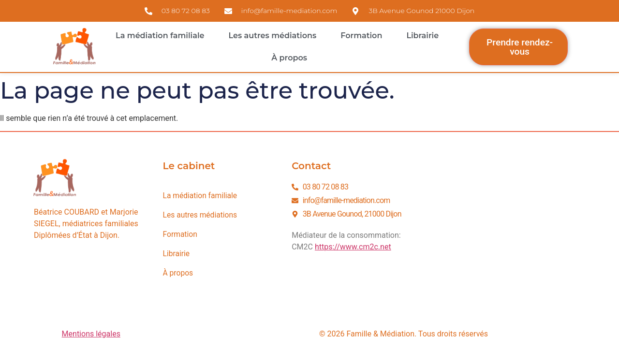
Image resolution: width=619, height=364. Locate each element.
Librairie (422, 36)
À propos (289, 58)
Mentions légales (91, 334)
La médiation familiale (160, 36)
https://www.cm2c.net (353, 247)
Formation (361, 36)
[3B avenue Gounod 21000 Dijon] (503, 233)
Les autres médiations (273, 36)
